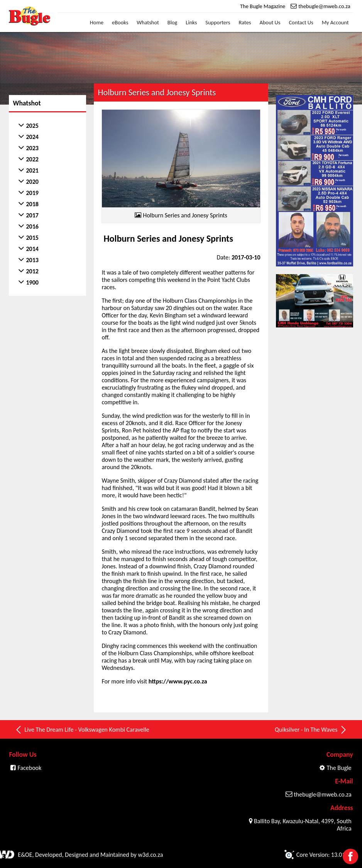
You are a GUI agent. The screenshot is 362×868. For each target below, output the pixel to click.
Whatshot (148, 22)
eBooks (120, 22)
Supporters (218, 22)
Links (191, 22)
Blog (173, 22)
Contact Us (301, 22)
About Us (270, 22)
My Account (335, 22)
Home (97, 22)
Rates (245, 22)
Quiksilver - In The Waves (311, 730)
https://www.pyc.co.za (178, 681)
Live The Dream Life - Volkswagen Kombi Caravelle (82, 730)
